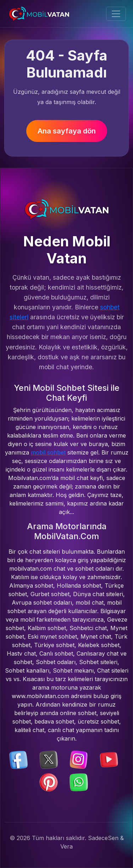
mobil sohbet (48, 452)
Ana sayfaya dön (67, 131)
